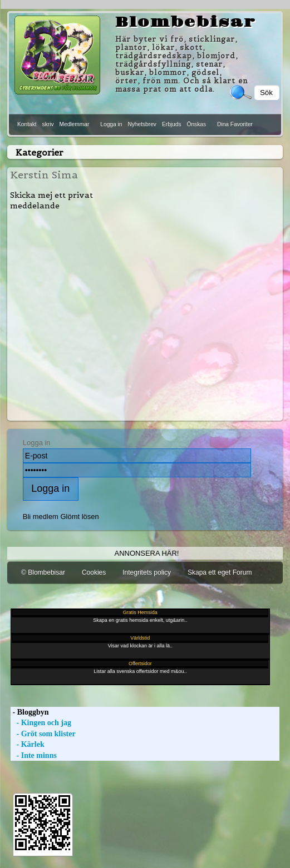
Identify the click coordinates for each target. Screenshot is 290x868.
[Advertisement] (145, 316)
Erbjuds (172, 124)
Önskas (196, 124)
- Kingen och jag (41, 723)
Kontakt (27, 124)
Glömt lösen (80, 517)
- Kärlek (28, 744)
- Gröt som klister (43, 734)
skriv (48, 124)
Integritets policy (147, 572)
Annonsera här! (147, 553)
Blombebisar (186, 22)
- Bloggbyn (30, 712)
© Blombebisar (43, 572)
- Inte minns (34, 755)
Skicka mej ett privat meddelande (51, 200)
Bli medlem (41, 517)
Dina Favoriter (235, 124)
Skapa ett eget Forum (220, 572)
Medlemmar (75, 124)
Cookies (94, 572)
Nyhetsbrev (142, 124)
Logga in (111, 124)
